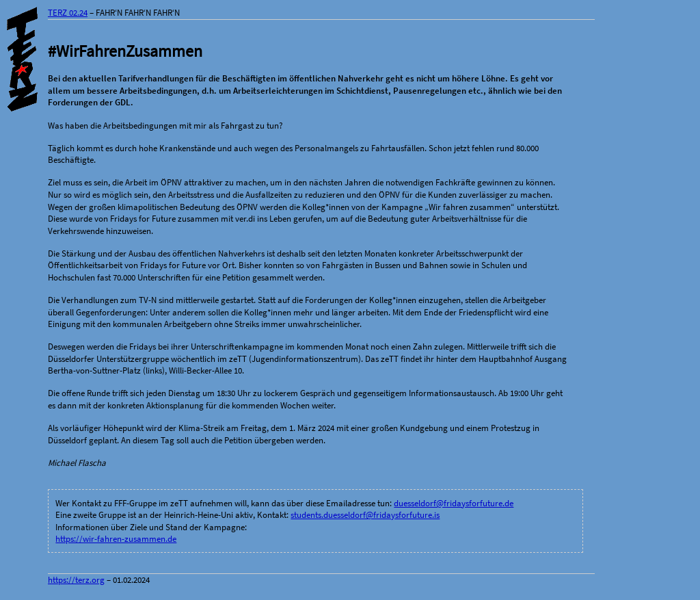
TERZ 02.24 (68, 13)
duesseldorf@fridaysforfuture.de (454, 503)
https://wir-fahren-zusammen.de (116, 539)
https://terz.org (76, 580)
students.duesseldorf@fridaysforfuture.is (365, 515)
